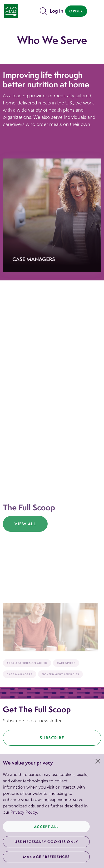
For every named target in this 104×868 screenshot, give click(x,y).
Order (76, 11)
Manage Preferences (46, 857)
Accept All (46, 827)
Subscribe (52, 738)
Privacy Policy (24, 812)
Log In (57, 11)
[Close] (98, 761)
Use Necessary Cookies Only (46, 842)
